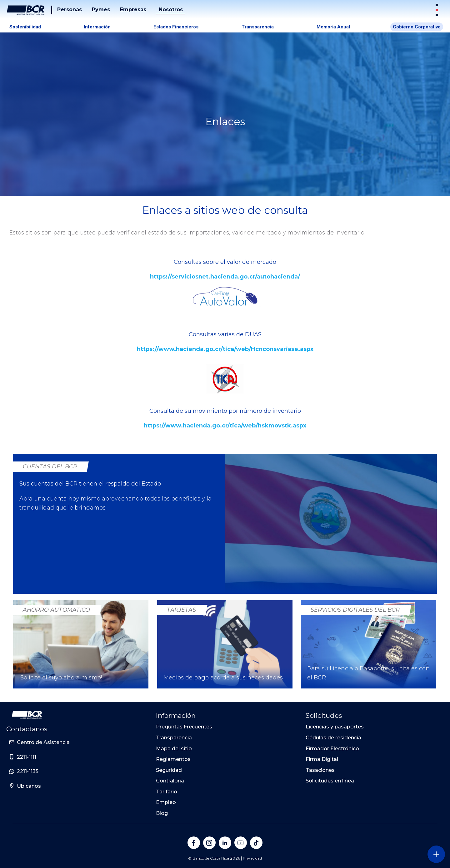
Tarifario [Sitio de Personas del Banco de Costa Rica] (167, 792)
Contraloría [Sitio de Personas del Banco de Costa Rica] (170, 781)
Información (97, 27)
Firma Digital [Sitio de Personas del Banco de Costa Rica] (322, 759)
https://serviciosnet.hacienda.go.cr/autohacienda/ (225, 277)
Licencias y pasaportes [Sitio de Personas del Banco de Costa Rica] (335, 727)
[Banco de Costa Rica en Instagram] (209, 843)
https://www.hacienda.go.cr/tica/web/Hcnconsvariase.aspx (225, 349)
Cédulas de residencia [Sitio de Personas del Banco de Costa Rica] (333, 738)
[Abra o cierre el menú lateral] (436, 854)
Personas (70, 10)
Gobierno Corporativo (417, 27)
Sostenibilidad (25, 27)
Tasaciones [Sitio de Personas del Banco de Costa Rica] (320, 770)
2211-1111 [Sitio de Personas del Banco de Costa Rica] (27, 757)
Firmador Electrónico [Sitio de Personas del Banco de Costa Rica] (332, 749)
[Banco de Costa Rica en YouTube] (241, 843)
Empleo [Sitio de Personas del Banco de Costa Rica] (166, 802)
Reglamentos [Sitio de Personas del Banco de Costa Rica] (173, 759)
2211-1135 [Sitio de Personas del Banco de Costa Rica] (28, 771)
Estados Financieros (176, 27)
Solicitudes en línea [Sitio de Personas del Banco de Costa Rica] (330, 781)
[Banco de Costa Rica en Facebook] (194, 843)
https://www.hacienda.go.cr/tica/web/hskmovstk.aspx (225, 426)
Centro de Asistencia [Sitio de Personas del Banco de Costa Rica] (43, 742)
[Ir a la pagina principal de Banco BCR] (27, 715)
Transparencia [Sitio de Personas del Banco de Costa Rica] (174, 738)
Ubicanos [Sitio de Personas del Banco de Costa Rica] (29, 786)
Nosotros (171, 10)
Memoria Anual (333, 27)
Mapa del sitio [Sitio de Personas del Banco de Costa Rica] (174, 749)
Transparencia (258, 27)
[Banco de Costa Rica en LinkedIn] (225, 843)
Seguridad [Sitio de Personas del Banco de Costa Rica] (169, 770)
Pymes (101, 10)
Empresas (133, 10)
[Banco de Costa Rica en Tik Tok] (256, 843)
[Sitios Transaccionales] (437, 10)
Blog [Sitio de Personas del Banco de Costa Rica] (162, 813)
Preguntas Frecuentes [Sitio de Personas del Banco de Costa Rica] (184, 727)
